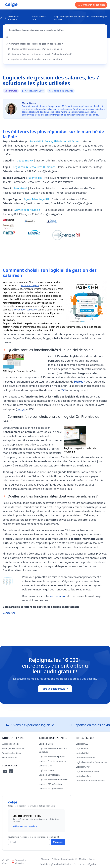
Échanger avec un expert (14, 748)
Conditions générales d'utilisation (56, 864)
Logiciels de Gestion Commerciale (91, 762)
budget (21, 409)
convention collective (25, 310)
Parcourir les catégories (85, 864)
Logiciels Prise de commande (53, 761)
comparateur (58, 596)
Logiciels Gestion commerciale (53, 779)
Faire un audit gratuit (55, 689)
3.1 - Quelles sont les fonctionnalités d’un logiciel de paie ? (35, 49)
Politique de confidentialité (64, 859)
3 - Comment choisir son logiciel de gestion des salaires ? (35, 44)
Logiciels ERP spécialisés (50, 784)
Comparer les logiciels (91, 5)
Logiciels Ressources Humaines (90, 781)
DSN (63, 390)
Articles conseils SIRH (39, 18)
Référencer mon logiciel (25, 826)
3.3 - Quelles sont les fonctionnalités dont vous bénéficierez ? (36, 59)
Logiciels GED (82, 744)
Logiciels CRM (45, 766)
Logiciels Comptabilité (49, 775)
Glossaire (45, 859)
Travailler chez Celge (12, 753)
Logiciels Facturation (85, 758)
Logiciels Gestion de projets (52, 756)
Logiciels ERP (82, 748)
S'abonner (58, 842)
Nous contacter (9, 758)
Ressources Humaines (13, 18)
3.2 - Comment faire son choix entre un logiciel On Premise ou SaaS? (40, 54)
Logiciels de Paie (83, 776)
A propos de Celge (11, 744)
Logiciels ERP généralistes (51, 789)
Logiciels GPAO (46, 744)
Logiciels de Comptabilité (87, 771)
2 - (8, 37)
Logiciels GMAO (46, 770)
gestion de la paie (29, 285)
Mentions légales (87, 859)
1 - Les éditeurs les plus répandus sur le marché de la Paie (35, 30)
